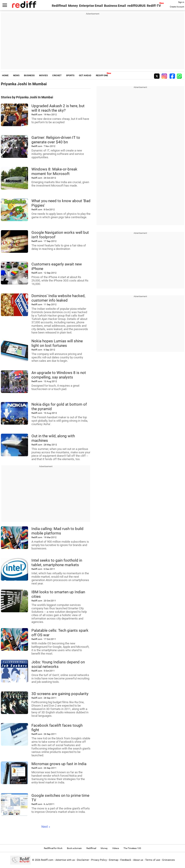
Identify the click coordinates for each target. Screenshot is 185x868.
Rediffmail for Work (53, 848)
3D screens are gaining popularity (60, 694)
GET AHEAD (85, 75)
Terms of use (153, 860)
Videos (116, 848)
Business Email (115, 6)
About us (138, 860)
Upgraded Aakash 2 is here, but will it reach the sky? (58, 108)
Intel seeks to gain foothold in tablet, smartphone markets (57, 563)
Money (73, 6)
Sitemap (114, 860)
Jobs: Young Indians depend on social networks (58, 664)
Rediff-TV (154, 6)
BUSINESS (29, 75)
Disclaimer (83, 860)
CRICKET (57, 75)
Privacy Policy (99, 860)
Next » (46, 827)
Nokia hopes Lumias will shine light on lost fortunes (57, 343)
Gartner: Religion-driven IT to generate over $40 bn (56, 140)
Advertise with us (65, 860)
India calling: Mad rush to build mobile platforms (57, 531)
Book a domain (74, 848)
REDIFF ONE (102, 75)
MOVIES (43, 75)
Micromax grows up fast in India (59, 764)
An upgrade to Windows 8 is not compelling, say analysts (59, 375)
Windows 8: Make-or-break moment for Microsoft (54, 171)
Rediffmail (59, 6)
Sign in (181, 2)
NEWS (16, 75)
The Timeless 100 (132, 848)
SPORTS (70, 75)
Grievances (168, 860)
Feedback (126, 860)
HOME (5, 75)
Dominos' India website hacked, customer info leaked (58, 298)
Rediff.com (47, 860)
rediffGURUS (136, 6)
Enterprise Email (91, 6)
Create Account (177, 7)
